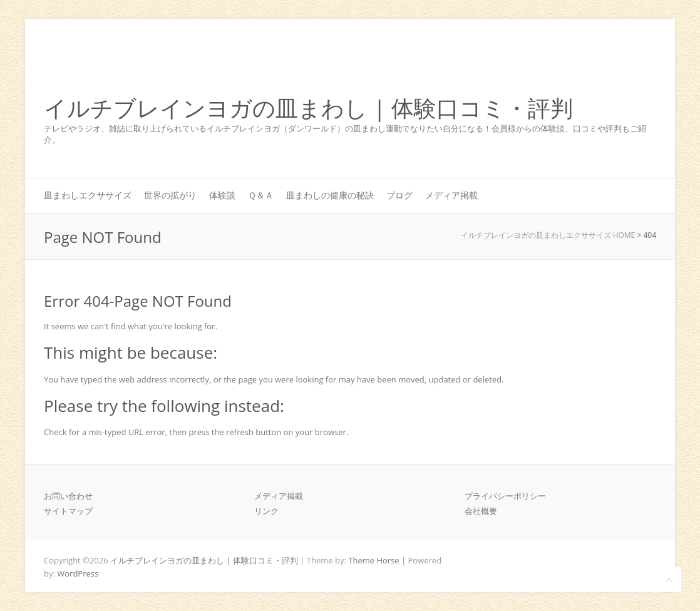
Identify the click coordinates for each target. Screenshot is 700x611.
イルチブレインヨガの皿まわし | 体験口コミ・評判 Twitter (606, 64)
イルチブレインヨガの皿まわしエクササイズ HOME (548, 235)
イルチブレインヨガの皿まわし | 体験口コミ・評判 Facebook (587, 64)
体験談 (222, 195)
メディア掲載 (451, 195)
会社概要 (481, 511)
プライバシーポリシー (505, 496)
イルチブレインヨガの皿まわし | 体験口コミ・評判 (308, 109)
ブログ (399, 195)
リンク (266, 511)
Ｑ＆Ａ (261, 195)
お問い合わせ (68, 496)
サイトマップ (68, 511)
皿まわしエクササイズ (88, 195)
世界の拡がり (170, 195)
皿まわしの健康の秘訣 (330, 195)
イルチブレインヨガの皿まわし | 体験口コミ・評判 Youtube (625, 64)
